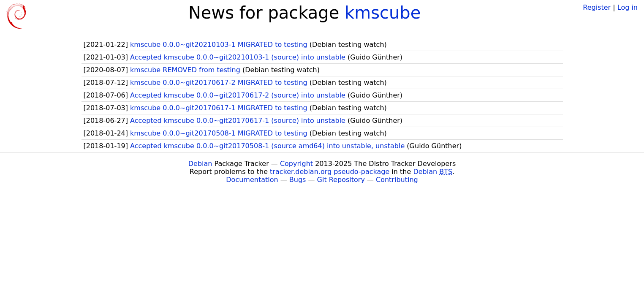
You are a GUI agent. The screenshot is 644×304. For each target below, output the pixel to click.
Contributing (397, 180)
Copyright (296, 164)
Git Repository (341, 180)
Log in (628, 7)
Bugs (298, 180)
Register (597, 7)
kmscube (383, 13)
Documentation (252, 180)
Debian (200, 164)
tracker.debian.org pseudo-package (330, 172)
